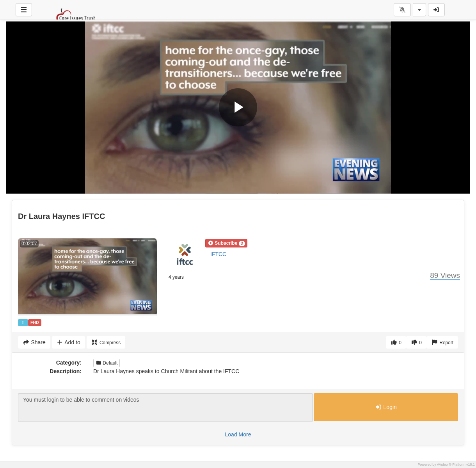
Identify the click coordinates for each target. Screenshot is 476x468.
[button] (226, 243)
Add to (68, 342)
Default (107, 363)
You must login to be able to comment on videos (165, 407)
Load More (238, 434)
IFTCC (218, 254)
